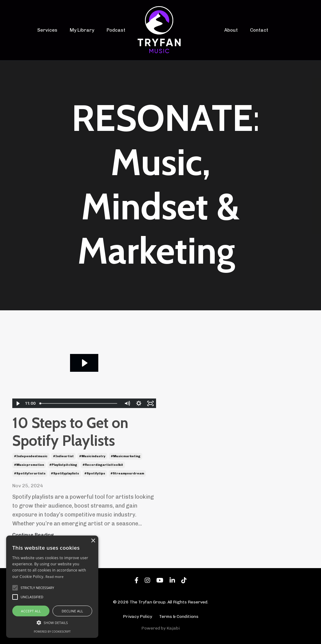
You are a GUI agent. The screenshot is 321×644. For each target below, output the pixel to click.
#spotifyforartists (30, 473)
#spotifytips (95, 473)
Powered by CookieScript (52, 632)
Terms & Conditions (179, 617)
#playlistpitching (63, 465)
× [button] (93, 541)
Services (52, 30)
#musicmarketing (126, 456)
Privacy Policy (137, 617)
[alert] (52, 587)
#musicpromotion (29, 465)
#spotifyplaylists (65, 473)
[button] (52, 622)
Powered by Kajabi (160, 628)
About (232, 30)
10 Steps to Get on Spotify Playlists (70, 432)
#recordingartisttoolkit (103, 465)
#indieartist (63, 456)
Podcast (117, 30)
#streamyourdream (127, 473)
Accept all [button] (31, 611)
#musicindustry (92, 456)
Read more (55, 577)
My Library (84, 30)
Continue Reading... (35, 535)
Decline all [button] (72, 611)
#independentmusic (31, 456)
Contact (258, 30)
